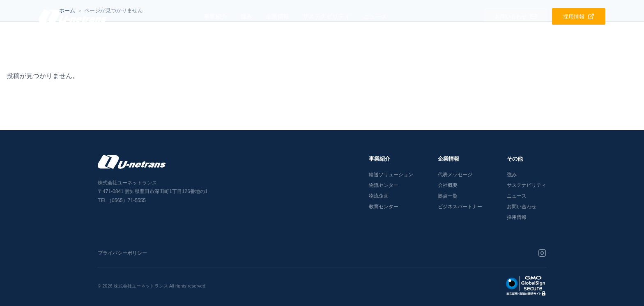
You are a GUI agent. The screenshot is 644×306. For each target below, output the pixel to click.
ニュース (375, 16)
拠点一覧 (448, 196)
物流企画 (379, 196)
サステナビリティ (327, 16)
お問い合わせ (522, 207)
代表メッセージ (455, 175)
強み (247, 16)
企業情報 (278, 16)
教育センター (384, 207)
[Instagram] (542, 253)
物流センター (384, 185)
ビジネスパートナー (460, 207)
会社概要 (448, 185)
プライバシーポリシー (122, 253)
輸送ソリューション (391, 175)
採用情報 (517, 217)
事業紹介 (216, 16)
